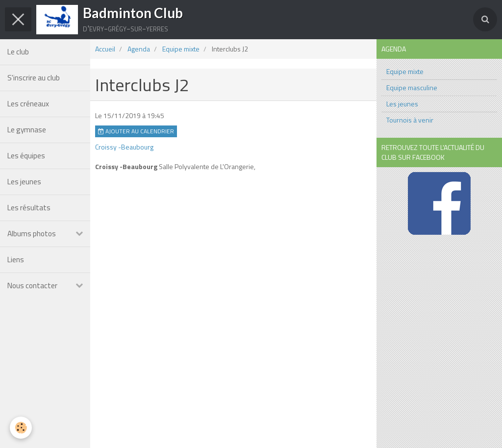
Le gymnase (27, 130)
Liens (16, 260)
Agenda (139, 49)
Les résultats (29, 208)
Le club (18, 52)
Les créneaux (28, 104)
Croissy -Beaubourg (124, 147)
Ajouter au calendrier (136, 131)
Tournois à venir (410, 120)
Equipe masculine (412, 87)
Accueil (105, 49)
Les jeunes (24, 182)
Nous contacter (32, 286)
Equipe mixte (181, 49)
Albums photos (32, 234)
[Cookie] (21, 428)
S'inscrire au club (34, 78)
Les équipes (26, 156)
